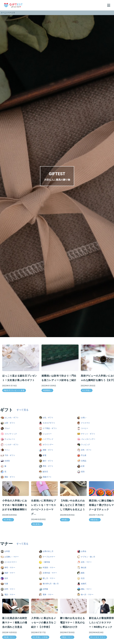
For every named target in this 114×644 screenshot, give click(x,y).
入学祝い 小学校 (41, 637)
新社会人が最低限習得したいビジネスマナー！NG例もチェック (101, 623)
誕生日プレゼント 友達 (15, 390)
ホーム (3, 13)
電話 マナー (68, 637)
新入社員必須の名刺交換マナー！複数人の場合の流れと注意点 (15, 623)
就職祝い (48, 390)
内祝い (66, 520)
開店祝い (95, 520)
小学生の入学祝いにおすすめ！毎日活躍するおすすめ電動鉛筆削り (15, 505)
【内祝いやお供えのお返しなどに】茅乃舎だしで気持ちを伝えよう (72, 505)
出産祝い (38, 524)
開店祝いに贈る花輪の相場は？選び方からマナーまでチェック (101, 505)
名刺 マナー (10, 637)
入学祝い (87, 390)
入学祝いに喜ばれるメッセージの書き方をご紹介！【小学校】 (44, 623)
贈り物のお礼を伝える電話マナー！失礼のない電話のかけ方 (72, 623)
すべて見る (23, 410)
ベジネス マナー (99, 637)
